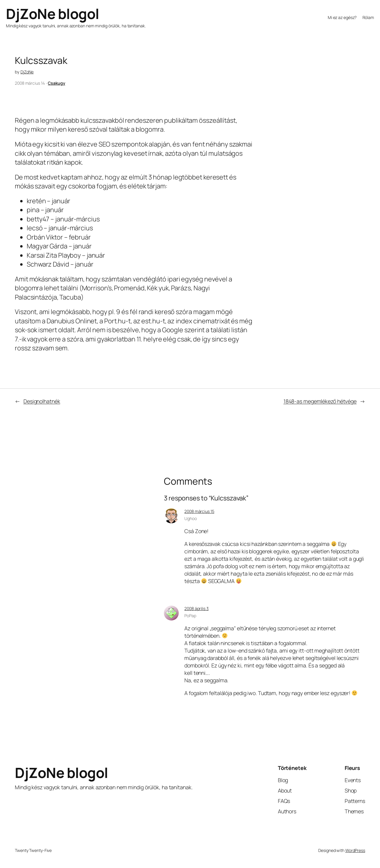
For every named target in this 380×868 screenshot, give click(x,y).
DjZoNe (27, 72)
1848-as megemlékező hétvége (320, 401)
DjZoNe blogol (53, 14)
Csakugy (56, 83)
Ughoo (191, 518)
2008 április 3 (197, 608)
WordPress (355, 850)
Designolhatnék (42, 401)
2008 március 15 (199, 511)
